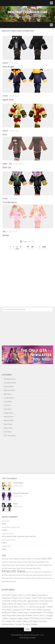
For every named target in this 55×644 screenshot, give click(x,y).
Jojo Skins (8, 409)
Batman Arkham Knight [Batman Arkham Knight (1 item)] (34, 559)
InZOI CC (22, 595)
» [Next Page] (39, 247)
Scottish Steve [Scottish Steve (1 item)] (47, 575)
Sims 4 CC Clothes (27, 607)
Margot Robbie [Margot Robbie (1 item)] (21, 568)
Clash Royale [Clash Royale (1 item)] (17, 562)
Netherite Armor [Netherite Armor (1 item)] (39, 572)
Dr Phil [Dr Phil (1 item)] (45, 562)
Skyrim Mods (46, 618)
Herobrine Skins (10, 383)
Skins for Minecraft (31, 635)
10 (28, 247)
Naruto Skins (9, 420)
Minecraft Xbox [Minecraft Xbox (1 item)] (30, 572)
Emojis (15, 598)
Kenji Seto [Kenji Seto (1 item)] (5, 568)
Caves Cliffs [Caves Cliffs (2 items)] (46, 558)
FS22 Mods (6, 610)
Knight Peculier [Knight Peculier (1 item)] (12, 568)
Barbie (6, 235)
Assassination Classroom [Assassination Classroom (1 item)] (20, 559)
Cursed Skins (9, 398)
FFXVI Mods (47, 613)
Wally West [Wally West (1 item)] (45, 578)
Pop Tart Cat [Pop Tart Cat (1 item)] (19, 575)
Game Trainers (29, 604)
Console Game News (10, 607)
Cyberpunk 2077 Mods (22, 610)
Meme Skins (9, 417)
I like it (4, 543)
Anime (5, 164)
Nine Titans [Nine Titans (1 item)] (5, 575)
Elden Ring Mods (9, 615)
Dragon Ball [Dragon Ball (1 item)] (39, 562)
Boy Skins (8, 394)
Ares (5, 135)
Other (5, 96)
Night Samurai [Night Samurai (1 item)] (48, 572)
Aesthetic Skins (10, 379)
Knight (5, 63)
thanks (4, 530)
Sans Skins (8, 424)
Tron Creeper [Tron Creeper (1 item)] (38, 578)
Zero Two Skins (10, 436)
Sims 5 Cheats (25, 598)
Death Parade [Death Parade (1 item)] (32, 562)
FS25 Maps (31, 595)
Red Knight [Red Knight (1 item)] (33, 575)
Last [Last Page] (44, 247)
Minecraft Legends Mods (28, 601)
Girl (11, 164)
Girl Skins (7, 405)
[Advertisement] (27, 278)
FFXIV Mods (34, 618)
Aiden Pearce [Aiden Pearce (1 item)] (9, 559)
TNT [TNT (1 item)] (33, 578)
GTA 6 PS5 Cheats (9, 595)
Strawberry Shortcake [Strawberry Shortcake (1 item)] (25, 578)
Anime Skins (9, 387)
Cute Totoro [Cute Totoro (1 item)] (24, 562)
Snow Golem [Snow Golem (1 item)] (5, 578)
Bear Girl (7, 167)
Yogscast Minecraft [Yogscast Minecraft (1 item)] (11, 581)
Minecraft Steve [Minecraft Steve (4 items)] (13, 571)
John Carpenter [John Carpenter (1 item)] (39, 565)
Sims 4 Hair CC (40, 615)
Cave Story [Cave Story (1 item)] (5, 562)
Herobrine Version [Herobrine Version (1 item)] (21, 565)
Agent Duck (8, 100)
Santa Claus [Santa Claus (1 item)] (40, 575)
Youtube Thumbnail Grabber (26, 624)
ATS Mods (33, 621)
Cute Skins (8, 402)
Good (4, 524)
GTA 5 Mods (37, 610)
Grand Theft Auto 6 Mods (42, 598)
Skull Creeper (18, 483)
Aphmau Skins (9, 390)
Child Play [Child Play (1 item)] (11, 562)
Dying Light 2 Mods (44, 607)
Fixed (4, 549)
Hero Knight (8, 67)
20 (32, 247)
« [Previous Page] (10, 247)
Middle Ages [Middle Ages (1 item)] (29, 568)
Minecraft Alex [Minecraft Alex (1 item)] (37, 568)
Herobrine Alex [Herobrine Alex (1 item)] (11, 565)
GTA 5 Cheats (42, 604)
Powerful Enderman (21, 493)
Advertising (24, 638)
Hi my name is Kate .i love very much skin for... (19, 536)
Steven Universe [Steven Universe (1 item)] (14, 578)
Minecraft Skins (17, 635)
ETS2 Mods (6, 621)
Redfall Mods (23, 613)
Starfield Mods (35, 613)
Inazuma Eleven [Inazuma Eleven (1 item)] (30, 565)
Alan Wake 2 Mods (20, 621)
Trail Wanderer (10, 202)
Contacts (32, 638)
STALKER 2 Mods (10, 601)
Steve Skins (8, 428)
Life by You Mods (15, 604)
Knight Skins (9, 413)
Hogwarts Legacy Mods (19, 618)
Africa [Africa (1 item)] (3, 559)
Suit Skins (8, 432)
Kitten (16, 504)
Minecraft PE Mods (25, 615)
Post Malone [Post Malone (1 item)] (26, 575)
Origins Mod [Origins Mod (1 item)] (12, 575)
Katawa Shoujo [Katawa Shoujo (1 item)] (48, 565)
